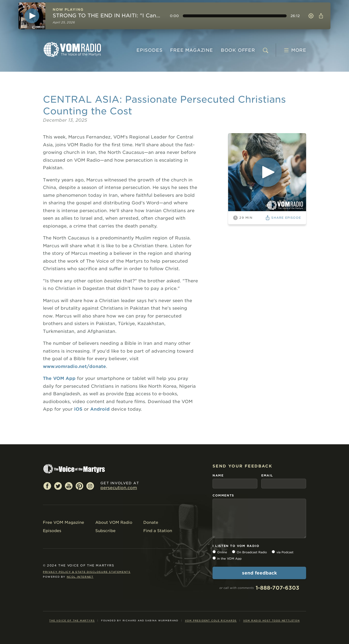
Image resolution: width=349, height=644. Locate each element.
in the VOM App (229, 553)
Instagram (90, 486)
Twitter (58, 486)
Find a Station (158, 531)
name (218, 475)
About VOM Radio (114, 522)
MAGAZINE (191, 50)
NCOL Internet (80, 577)
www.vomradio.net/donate (74, 366)
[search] (265, 50)
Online (222, 547)
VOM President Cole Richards (211, 615)
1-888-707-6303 (277, 582)
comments (223, 495)
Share (320, 16)
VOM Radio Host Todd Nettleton (271, 615)
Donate (151, 522)
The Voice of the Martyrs (72, 615)
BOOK (238, 50)
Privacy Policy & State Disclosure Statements (87, 572)
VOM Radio (72, 50)
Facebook (47, 486)
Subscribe (105, 531)
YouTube (69, 486)
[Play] (32, 16)
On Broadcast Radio (252, 547)
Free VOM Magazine (63, 522)
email (267, 475)
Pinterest (79, 486)
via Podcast (285, 547)
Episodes (149, 50)
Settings (311, 16)
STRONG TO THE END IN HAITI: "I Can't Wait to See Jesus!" (107, 15)
